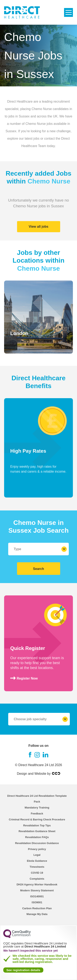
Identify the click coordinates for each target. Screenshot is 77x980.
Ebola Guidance (37, 861)
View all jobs (39, 227)
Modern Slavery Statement (37, 890)
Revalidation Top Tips (37, 825)
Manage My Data (37, 914)
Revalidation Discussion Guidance (37, 843)
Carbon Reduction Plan (37, 908)
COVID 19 (37, 873)
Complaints (37, 879)
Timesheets (37, 867)
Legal (37, 855)
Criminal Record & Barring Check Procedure (37, 819)
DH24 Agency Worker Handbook (37, 884)
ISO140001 (37, 896)
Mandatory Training (37, 808)
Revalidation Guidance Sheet (37, 831)
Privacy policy (37, 849)
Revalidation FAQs (37, 837)
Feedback (37, 814)
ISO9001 (37, 902)
